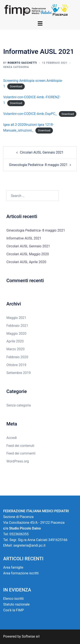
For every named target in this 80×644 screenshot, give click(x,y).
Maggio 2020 (16, 334)
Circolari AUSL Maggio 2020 (28, 254)
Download (16, 86)
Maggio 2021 (16, 318)
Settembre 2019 (19, 373)
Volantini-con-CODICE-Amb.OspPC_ (30, 114)
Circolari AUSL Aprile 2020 (26, 262)
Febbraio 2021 (17, 326)
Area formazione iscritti (21, 573)
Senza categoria (16, 67)
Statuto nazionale (16, 604)
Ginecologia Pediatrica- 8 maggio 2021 (38, 165)
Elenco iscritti (13, 599)
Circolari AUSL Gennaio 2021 (42, 152)
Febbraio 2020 (17, 357)
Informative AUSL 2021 (24, 238)
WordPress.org (18, 461)
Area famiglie (13, 567)
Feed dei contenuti (20, 446)
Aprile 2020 (15, 341)
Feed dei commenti (21, 453)
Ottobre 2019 (16, 365)
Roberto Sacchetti (22, 63)
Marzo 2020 (15, 349)
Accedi (12, 438)
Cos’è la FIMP (14, 610)
